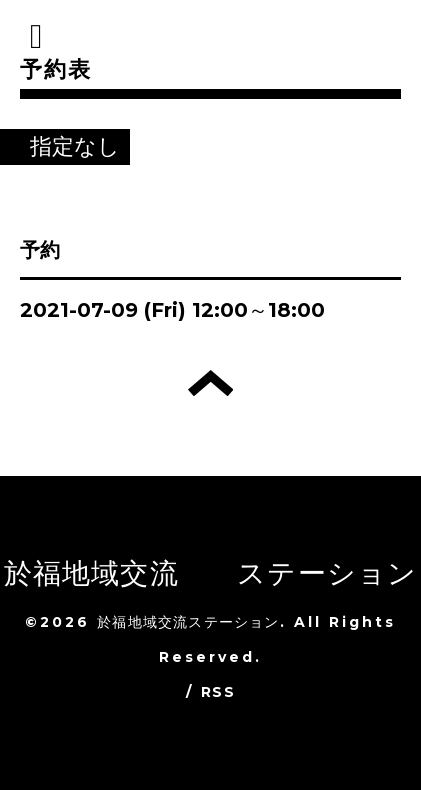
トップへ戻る (210, 383)
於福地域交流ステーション (188, 622)
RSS (218, 692)
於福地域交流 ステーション (211, 573)
